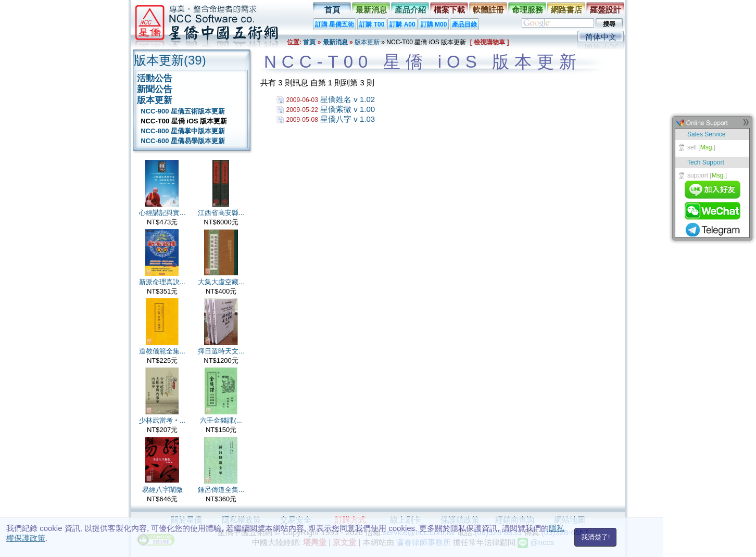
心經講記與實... (162, 213)
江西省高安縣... (221, 213)
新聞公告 (155, 89)
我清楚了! (596, 537)
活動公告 (155, 78)
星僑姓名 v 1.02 (348, 99)
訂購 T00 (372, 24)
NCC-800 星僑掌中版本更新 (181, 131)
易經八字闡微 (162, 490)
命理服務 (527, 10)
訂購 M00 (434, 24)
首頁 (332, 10)
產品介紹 (410, 10)
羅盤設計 (606, 10)
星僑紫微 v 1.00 (348, 109)
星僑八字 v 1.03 (348, 119)
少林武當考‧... (162, 420)
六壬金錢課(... (221, 420)
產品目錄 (464, 24)
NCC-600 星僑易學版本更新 (181, 141)
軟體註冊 (488, 10)
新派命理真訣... (162, 282)
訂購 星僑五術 (335, 24)
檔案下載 (449, 10)
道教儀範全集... (162, 351)
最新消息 (371, 10)
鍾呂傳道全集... (221, 490)
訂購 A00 (402, 24)
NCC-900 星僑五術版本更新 (181, 111)
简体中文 (601, 37)
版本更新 (367, 42)
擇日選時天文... (221, 351)
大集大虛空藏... (221, 282)
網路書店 (566, 10)
